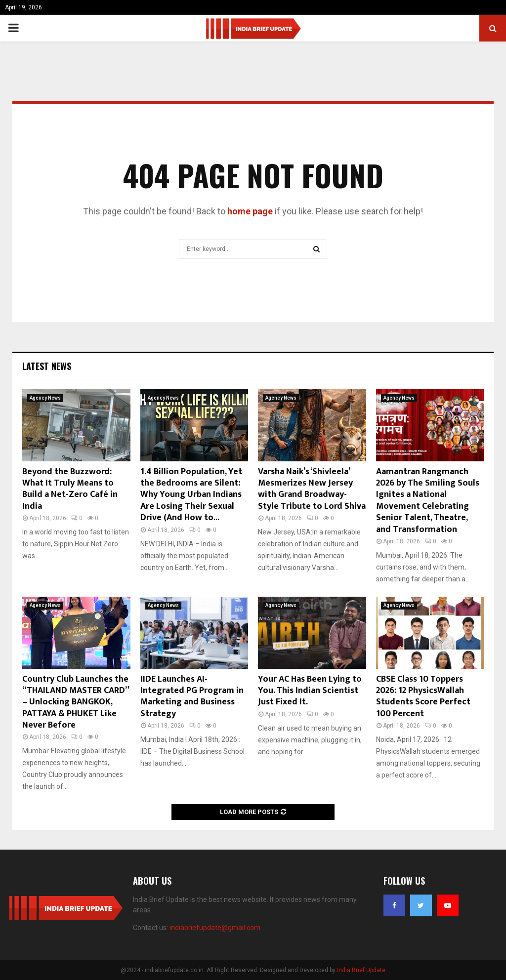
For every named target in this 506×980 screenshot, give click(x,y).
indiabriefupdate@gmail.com (215, 928)
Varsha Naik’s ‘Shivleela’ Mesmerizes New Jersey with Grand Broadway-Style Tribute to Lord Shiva (312, 489)
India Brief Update (361, 970)
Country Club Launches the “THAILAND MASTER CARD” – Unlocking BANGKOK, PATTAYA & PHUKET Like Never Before (75, 702)
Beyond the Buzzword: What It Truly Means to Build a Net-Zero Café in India (70, 489)
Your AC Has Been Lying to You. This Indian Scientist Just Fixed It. (310, 691)
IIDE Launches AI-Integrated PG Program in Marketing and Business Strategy (192, 696)
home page (250, 211)
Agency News (45, 398)
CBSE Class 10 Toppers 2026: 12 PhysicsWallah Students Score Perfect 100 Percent (423, 696)
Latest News (47, 366)
